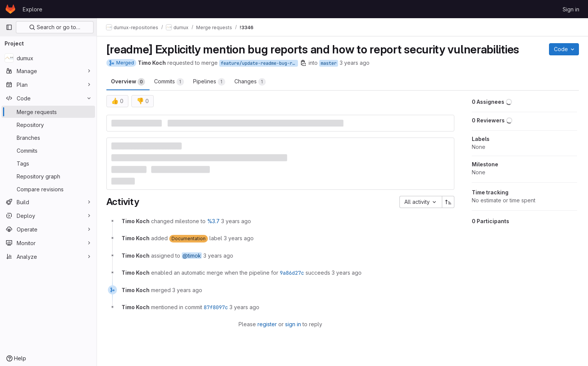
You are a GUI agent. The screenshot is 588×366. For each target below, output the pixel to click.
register (267, 324)
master (329, 63)
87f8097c (216, 307)
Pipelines (209, 82)
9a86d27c (292, 273)
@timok (192, 256)
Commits (169, 82)
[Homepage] (10, 9)
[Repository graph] (48, 176)
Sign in (571, 9)
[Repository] (48, 125)
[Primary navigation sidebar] (9, 27)
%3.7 (213, 221)
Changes (250, 82)
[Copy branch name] (303, 63)
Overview (128, 82)
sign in (293, 324)
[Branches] (48, 138)
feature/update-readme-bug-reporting (259, 63)
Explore (33, 9)
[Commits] (48, 150)
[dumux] (48, 58)
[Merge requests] (48, 112)
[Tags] (48, 163)
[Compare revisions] (48, 189)
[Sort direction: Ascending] (448, 202)
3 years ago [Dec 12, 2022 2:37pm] (355, 63)
